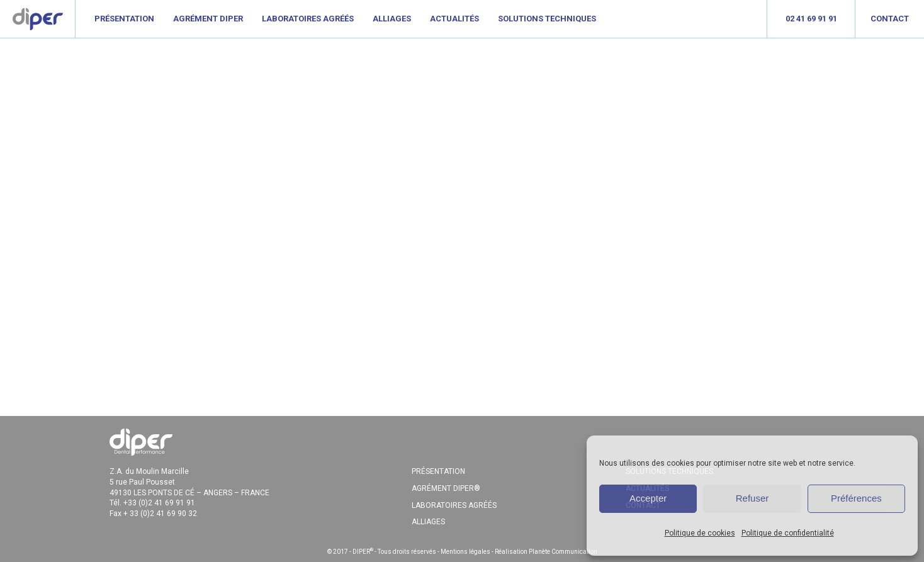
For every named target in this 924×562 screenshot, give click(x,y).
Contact (890, 19)
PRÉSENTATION (438, 471)
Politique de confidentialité (788, 533)
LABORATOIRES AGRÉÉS (454, 505)
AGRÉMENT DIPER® (446, 488)
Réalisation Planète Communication (546, 552)
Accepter (648, 498)
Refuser (752, 498)
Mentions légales (465, 552)
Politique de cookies (700, 533)
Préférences (856, 498)
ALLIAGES (428, 522)
